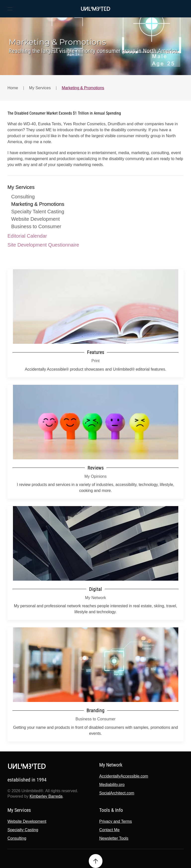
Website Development (35, 219)
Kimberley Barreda (45, 796)
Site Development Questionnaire (43, 245)
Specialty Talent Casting (38, 212)
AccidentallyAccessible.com (123, 776)
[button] (10, 9)
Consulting (23, 197)
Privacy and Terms (115, 821)
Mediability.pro (111, 785)
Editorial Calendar (27, 236)
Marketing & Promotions (38, 204)
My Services (21, 187)
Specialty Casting (22, 830)
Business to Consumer (36, 226)
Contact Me (109, 830)
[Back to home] (95, 9)
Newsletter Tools (113, 838)
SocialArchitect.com (116, 793)
